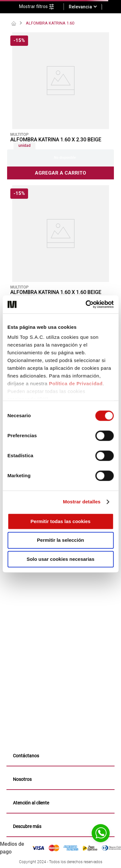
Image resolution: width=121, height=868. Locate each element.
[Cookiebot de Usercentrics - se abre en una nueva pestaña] (86, 304)
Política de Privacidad (76, 384)
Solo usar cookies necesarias (60, 559)
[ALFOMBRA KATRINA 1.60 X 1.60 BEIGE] (60, 259)
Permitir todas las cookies (61, 521)
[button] (42, 7)
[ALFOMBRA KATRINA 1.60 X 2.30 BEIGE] (60, 106)
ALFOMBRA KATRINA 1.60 (50, 23)
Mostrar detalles (82, 502)
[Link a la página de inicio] (14, 24)
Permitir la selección (61, 540)
